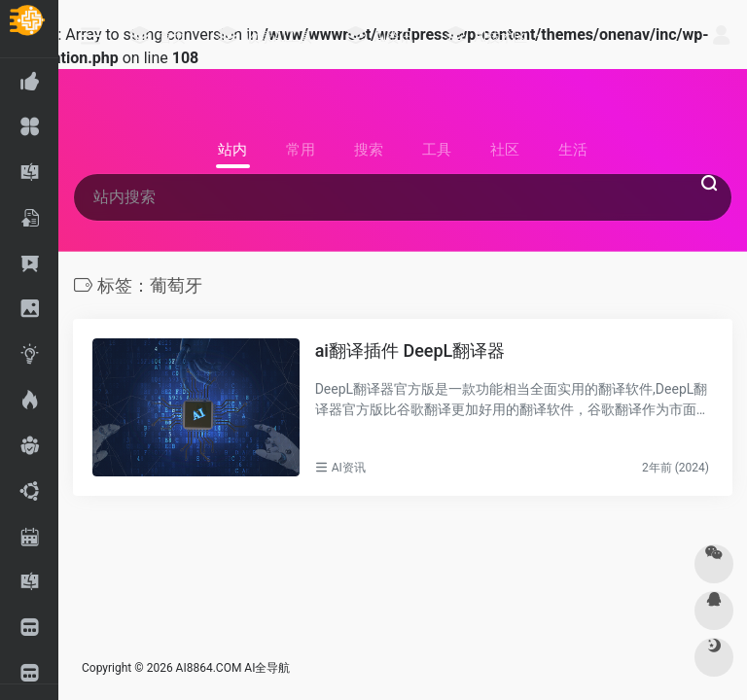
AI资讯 (349, 468)
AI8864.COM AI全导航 (233, 668)
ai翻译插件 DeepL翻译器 (410, 350)
